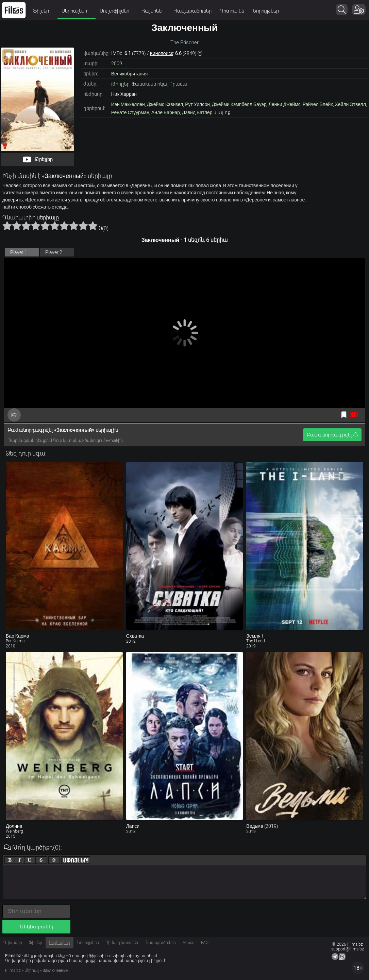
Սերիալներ (77, 11)
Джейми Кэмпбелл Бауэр (239, 104)
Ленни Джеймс (284, 104)
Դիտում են (232, 11)
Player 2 (54, 252)
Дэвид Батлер (197, 112)
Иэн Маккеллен (128, 104)
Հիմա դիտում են (122, 943)
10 (93, 226)
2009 (117, 64)
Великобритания (130, 74)
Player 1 (19, 252)
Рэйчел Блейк (318, 104)
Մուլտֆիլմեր (117, 11)
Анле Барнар (166, 112)
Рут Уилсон (197, 104)
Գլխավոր (13, 943)
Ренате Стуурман (130, 112)
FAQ (205, 943)
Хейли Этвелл (350, 104)
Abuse (188, 943)
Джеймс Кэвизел (165, 104)
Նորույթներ (266, 11)
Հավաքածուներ (193, 11)
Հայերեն (154, 11)
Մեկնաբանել (37, 927)
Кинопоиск (162, 53)
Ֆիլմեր (43, 11)
